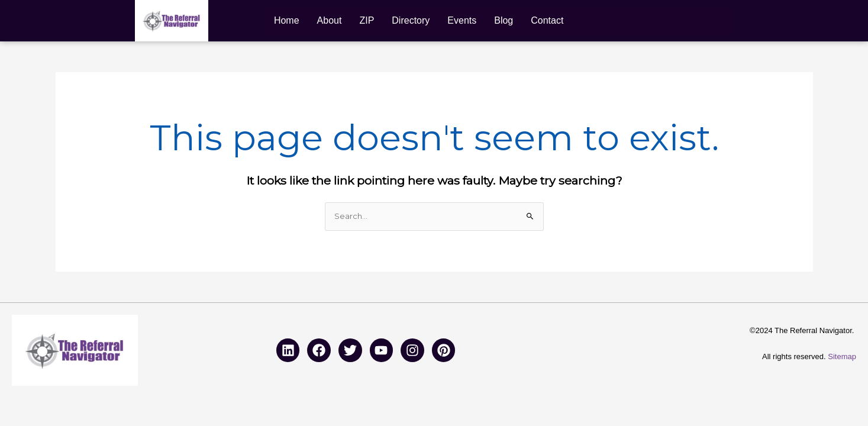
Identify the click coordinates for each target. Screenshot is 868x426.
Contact (547, 20)
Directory (411, 20)
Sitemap (842, 356)
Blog (504, 20)
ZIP (367, 20)
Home (287, 20)
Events (462, 20)
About (330, 20)
